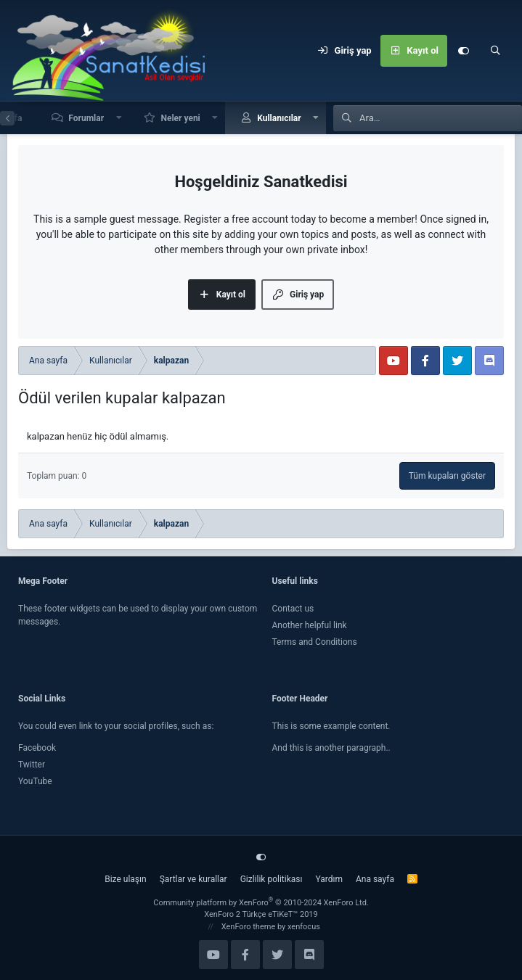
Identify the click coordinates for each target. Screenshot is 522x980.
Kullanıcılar (279, 118)
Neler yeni (180, 118)
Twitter (32, 765)
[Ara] (495, 51)
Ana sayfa (375, 879)
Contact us (293, 609)
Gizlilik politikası (272, 879)
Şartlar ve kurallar (193, 879)
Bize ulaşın (125, 879)
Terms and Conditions (315, 642)
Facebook (37, 748)
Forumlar (86, 118)
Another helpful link (310, 625)
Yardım (329, 879)
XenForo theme (249, 927)
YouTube (35, 781)
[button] (119, 118)
